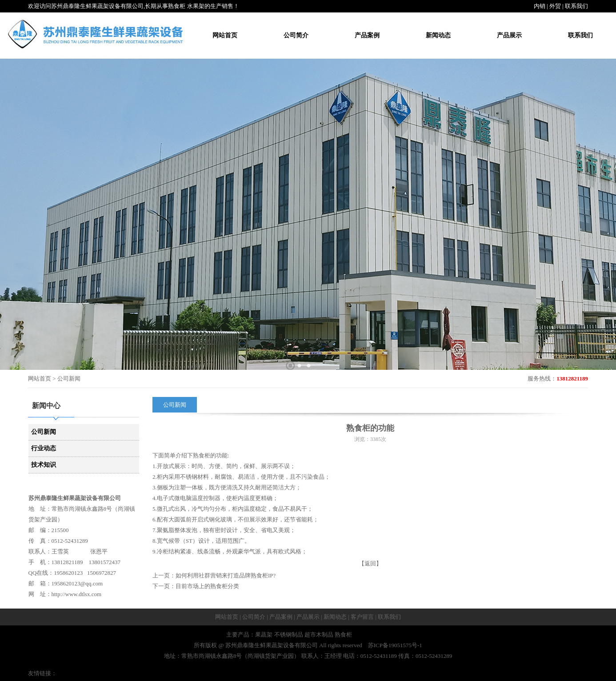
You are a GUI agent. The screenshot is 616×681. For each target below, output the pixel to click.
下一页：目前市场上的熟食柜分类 (196, 586)
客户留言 (362, 617)
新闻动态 (438, 35)
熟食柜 (202, 455)
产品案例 (367, 35)
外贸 (555, 6)
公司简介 (296, 35)
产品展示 (509, 35)
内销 (540, 6)
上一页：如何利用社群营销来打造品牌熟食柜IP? (214, 575)
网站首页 (225, 35)
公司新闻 (44, 432)
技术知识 (44, 465)
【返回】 (370, 563)
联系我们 (576, 6)
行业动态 (44, 448)
